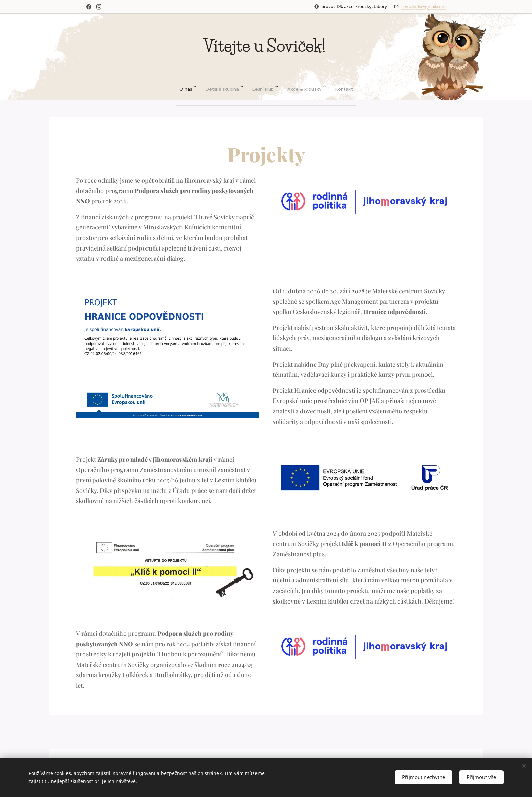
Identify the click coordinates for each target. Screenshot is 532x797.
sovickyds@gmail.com (424, 6)
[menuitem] (181, 86)
